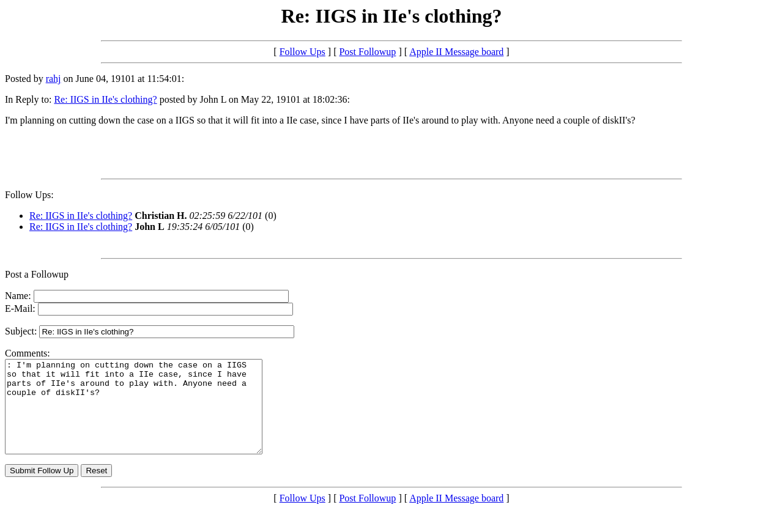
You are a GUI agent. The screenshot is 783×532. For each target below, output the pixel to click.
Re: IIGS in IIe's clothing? (105, 99)
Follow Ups (302, 52)
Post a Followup (37, 274)
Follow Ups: (29, 195)
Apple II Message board (456, 52)
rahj (54, 79)
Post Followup (367, 52)
